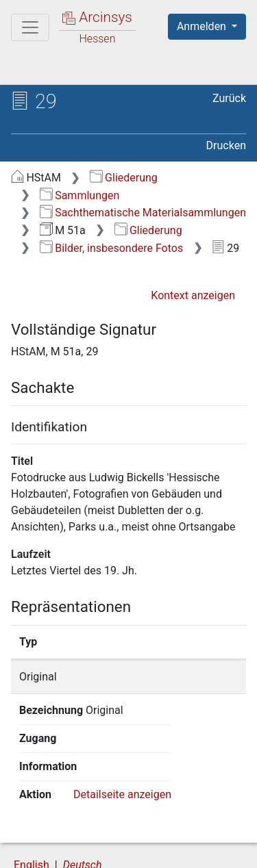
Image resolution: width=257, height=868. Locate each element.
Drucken (226, 145)
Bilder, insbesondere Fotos (111, 248)
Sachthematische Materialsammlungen (143, 213)
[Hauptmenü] (30, 27)
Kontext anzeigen (193, 295)
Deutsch (83, 809)
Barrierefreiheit (82, 850)
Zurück (229, 98)
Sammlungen (80, 195)
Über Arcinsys (79, 835)
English (32, 809)
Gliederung (124, 178)
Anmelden (203, 26)
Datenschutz (182, 835)
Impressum (184, 850)
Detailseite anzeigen (122, 738)
